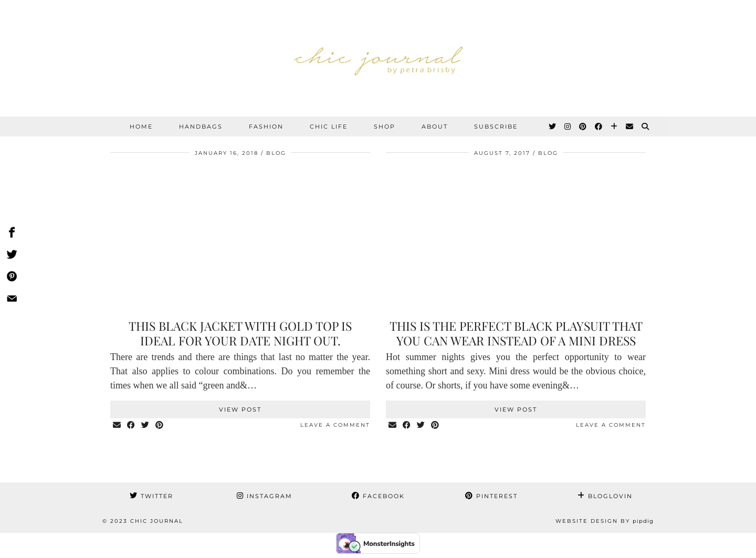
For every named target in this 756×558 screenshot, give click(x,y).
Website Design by (605, 521)
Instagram (265, 496)
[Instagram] (568, 127)
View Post (240, 409)
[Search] (646, 127)
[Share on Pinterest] (160, 425)
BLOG (276, 153)
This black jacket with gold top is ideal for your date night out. (240, 333)
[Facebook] (599, 127)
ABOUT (435, 127)
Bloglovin (605, 496)
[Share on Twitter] (146, 425)
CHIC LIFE (329, 127)
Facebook (378, 496)
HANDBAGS (201, 127)
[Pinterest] (583, 127)
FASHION (266, 127)
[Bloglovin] (615, 127)
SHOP (385, 127)
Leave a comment (335, 425)
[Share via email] (117, 425)
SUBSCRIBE (496, 127)
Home (141, 127)
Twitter (151, 496)
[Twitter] (553, 127)
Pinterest (491, 496)
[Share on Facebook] (132, 425)
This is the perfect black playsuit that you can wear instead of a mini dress (516, 333)
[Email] (630, 127)
